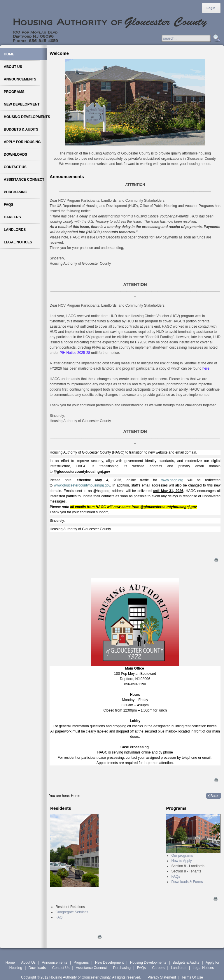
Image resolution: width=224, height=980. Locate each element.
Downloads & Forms (187, 882)
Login (211, 8)
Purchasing (122, 968)
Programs (81, 963)
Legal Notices (203, 968)
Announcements (55, 963)
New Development (109, 963)
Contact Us (61, 968)
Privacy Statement (162, 977)
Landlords (179, 968)
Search (216, 38)
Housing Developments (148, 963)
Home (10, 963)
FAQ (59, 917)
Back (215, 796)
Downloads (37, 968)
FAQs (176, 877)
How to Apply (181, 861)
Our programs (182, 856)
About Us (28, 963)
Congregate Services (72, 912)
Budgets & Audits (186, 963)
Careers (158, 968)
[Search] (192, 38)
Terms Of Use (192, 977)
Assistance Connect (91, 968)
